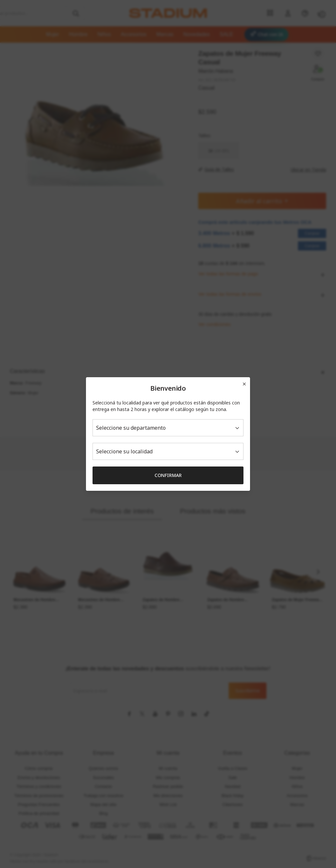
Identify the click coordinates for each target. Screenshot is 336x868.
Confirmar (168, 475)
